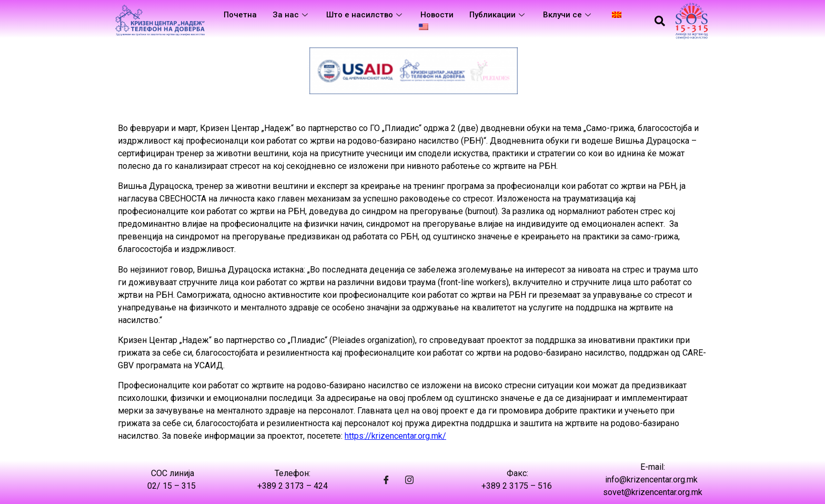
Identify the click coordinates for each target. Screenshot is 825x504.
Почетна (240, 15)
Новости (437, 15)
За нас (291, 15)
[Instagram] (409, 480)
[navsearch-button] (660, 21)
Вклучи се (568, 15)
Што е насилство (365, 15)
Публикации (498, 15)
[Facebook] (386, 480)
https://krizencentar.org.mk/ (395, 436)
